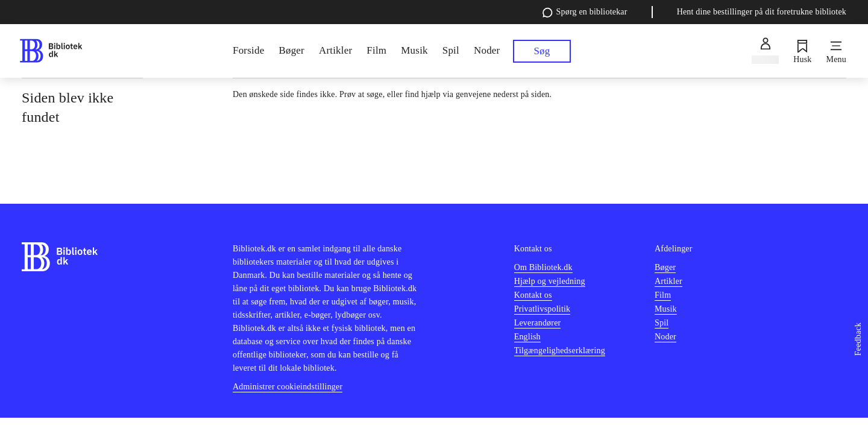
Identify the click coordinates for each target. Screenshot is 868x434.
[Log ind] (765, 51)
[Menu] (836, 51)
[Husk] (802, 51)
